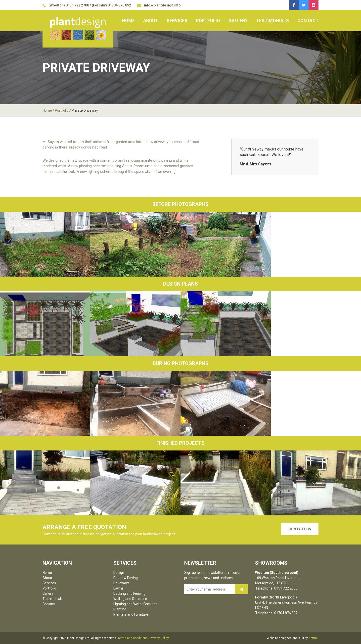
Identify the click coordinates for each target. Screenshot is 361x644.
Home (128, 21)
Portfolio (208, 21)
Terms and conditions (133, 638)
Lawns (118, 588)
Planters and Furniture (131, 614)
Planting (120, 609)
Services (177, 21)
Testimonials (272, 21)
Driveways (121, 583)
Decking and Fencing (129, 594)
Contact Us (300, 529)
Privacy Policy (159, 638)
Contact (308, 21)
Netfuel (314, 638)
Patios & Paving (126, 578)
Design (119, 573)
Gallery (238, 21)
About (151, 21)
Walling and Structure (130, 599)
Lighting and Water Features (135, 604)
